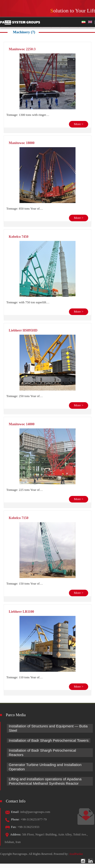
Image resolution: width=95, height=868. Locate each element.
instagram (83, 861)
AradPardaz (76, 854)
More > (79, 124)
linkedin (90, 861)
